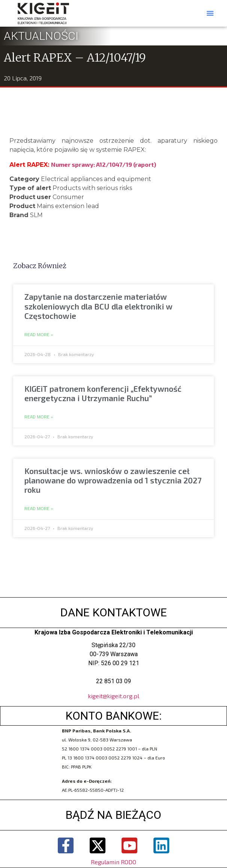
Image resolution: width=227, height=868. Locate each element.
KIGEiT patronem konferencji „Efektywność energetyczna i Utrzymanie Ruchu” (103, 393)
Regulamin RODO (113, 862)
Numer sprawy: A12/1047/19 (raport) (104, 164)
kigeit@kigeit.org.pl (113, 696)
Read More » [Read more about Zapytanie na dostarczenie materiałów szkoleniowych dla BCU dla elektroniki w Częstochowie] (39, 335)
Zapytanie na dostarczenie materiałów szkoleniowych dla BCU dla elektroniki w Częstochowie (98, 306)
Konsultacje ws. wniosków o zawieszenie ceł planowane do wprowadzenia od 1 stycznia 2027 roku (113, 480)
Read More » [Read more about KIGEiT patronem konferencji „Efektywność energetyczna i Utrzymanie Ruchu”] (39, 417)
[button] (210, 13)
